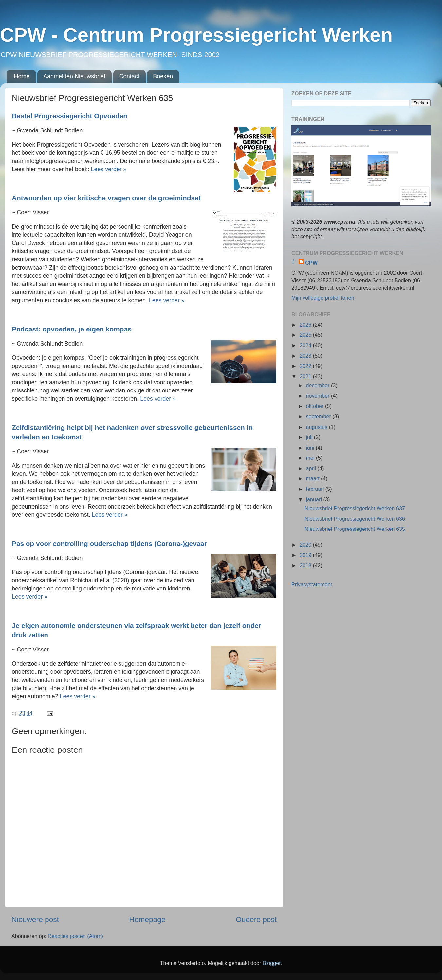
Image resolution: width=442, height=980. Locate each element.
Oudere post (256, 919)
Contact (129, 76)
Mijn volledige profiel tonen (323, 298)
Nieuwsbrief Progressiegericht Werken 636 (355, 519)
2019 (306, 555)
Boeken (163, 76)
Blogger (272, 963)
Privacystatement (312, 584)
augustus (317, 427)
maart (313, 478)
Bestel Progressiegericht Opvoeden (71, 116)
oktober (315, 406)
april (312, 468)
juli (310, 437)
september (319, 416)
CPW (311, 263)
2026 (306, 325)
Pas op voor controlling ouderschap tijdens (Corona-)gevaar (110, 543)
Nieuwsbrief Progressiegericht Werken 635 (355, 529)
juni (311, 448)
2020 (306, 545)
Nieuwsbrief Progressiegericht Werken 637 (355, 508)
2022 (306, 366)
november (318, 396)
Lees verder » (110, 169)
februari (315, 489)
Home (22, 76)
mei (311, 458)
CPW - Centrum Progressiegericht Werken (196, 35)
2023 (306, 356)
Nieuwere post (35, 919)
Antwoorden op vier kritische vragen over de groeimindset (107, 198)
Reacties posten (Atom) (75, 936)
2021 (306, 376)
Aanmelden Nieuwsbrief (74, 76)
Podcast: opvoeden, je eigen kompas (73, 329)
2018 (306, 565)
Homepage (147, 919)
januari (314, 499)
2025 (306, 335)
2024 (306, 345)
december (318, 385)
